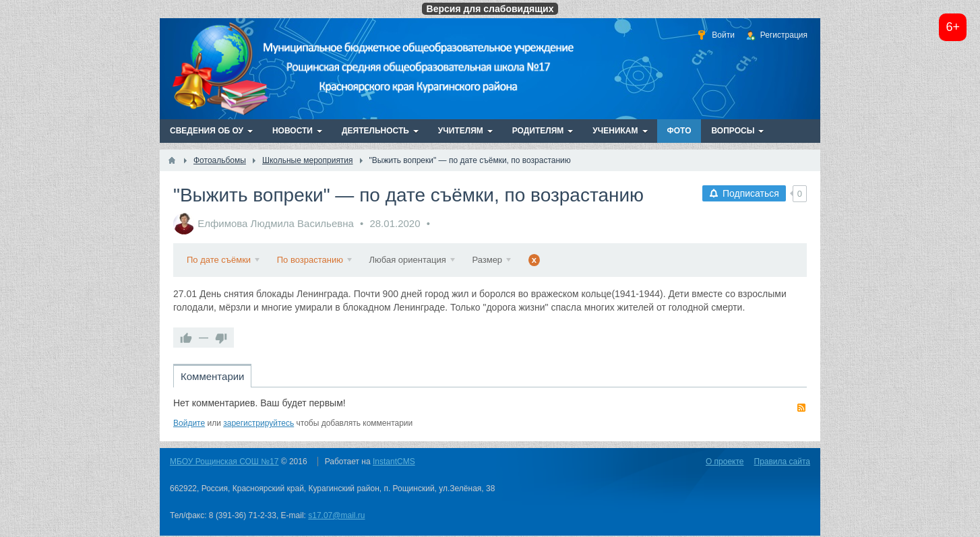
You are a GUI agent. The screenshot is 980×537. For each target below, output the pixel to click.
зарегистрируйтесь (258, 423)
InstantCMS (394, 462)
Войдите (189, 423)
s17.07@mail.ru (336, 515)
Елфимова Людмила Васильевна (276, 223)
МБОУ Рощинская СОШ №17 (224, 462)
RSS (801, 408)
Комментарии (212, 376)
